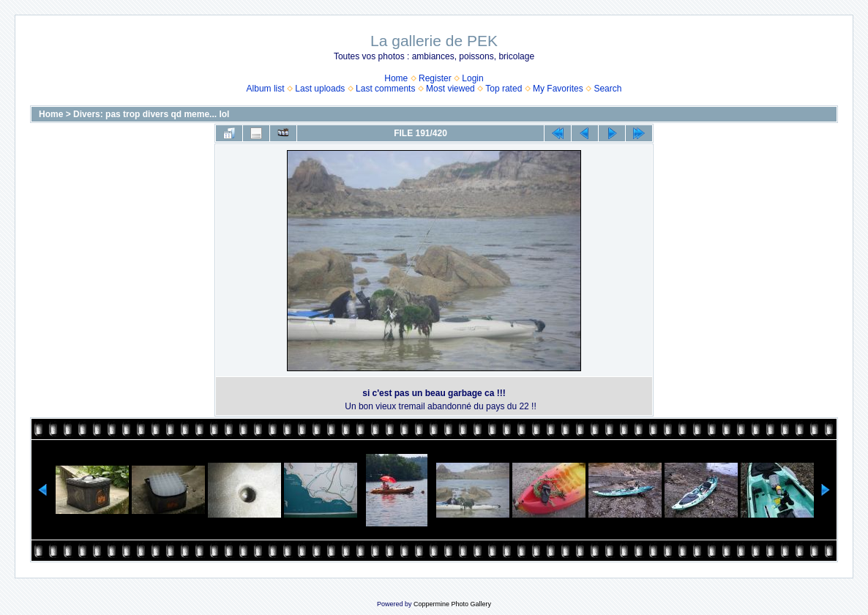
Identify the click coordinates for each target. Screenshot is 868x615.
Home (396, 78)
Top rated (504, 89)
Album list (266, 89)
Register (435, 78)
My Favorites (558, 89)
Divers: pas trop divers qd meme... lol (151, 114)
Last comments (385, 89)
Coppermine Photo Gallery (452, 604)
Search (607, 89)
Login (472, 78)
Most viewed (450, 89)
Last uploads (320, 89)
